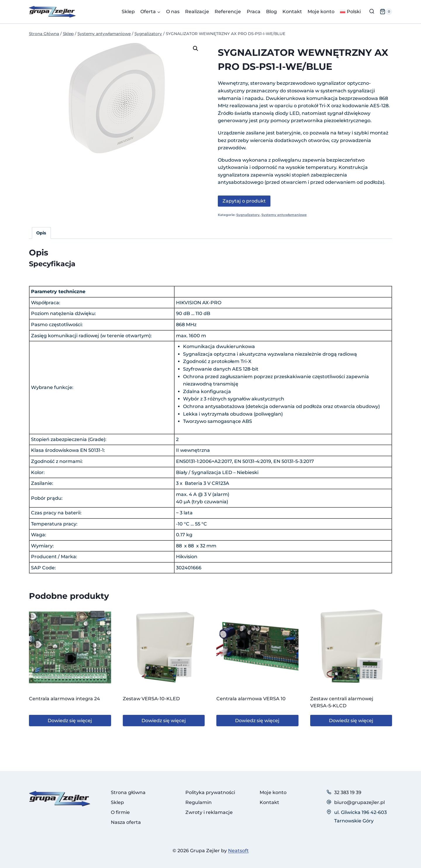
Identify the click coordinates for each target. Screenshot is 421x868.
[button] (196, 49)
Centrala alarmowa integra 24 (64, 699)
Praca (254, 12)
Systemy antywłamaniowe (284, 215)
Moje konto (321, 12)
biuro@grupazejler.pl (359, 802)
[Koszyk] (386, 12)
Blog (271, 12)
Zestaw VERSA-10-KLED (151, 699)
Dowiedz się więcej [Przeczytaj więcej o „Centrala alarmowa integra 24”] (70, 721)
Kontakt (292, 12)
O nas (173, 12)
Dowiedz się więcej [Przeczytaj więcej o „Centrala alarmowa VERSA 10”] (257, 721)
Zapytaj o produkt (244, 201)
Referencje (228, 12)
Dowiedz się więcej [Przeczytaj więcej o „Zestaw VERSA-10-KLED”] (164, 721)
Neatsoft (238, 851)
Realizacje (197, 12)
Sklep (128, 12)
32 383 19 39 (348, 792)
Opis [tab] (41, 233)
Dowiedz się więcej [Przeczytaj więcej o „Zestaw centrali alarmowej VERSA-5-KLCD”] (351, 721)
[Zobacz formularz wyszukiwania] (372, 12)
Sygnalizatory (248, 215)
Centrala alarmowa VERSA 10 (251, 699)
